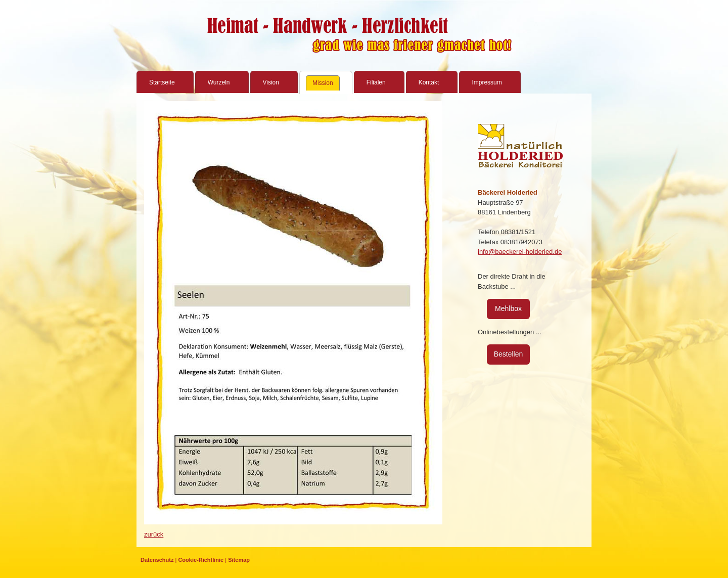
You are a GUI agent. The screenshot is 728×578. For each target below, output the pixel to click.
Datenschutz (157, 560)
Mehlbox (508, 308)
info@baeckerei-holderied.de (520, 252)
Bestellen (509, 354)
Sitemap (239, 560)
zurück (154, 534)
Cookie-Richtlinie (201, 560)
